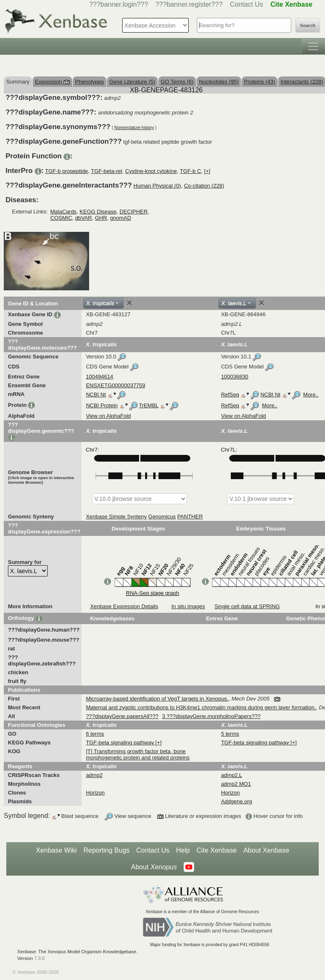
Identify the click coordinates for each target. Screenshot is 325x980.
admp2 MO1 (236, 784)
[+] (207, 171)
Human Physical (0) (157, 186)
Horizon (95, 793)
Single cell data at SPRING (247, 606)
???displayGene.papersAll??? (122, 716)
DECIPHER (134, 212)
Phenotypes (90, 82)
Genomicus (162, 517)
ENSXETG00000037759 (115, 385)
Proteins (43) (259, 82)
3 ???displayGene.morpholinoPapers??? (211, 716)
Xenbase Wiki (56, 850)
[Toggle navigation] (313, 46)
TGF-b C (191, 171)
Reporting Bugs (107, 850)
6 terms (95, 734)
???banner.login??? (119, 4)
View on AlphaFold (108, 416)
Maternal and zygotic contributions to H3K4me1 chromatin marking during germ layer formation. (201, 707)
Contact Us (247, 4)
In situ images (188, 606)
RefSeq (230, 395)
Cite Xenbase (217, 850)
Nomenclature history (134, 128)
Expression (52, 82)
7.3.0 (40, 958)
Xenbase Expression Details (124, 606)
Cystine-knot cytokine (151, 171)
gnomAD (121, 218)
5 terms (230, 734)
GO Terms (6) (177, 82)
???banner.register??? (189, 4)
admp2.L (232, 775)
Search (308, 25)
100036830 (234, 377)
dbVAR (84, 218)
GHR (101, 218)
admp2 (94, 775)
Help (183, 850)
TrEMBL (149, 405)
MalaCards (63, 212)
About (154, 867)
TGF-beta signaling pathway (120, 743)
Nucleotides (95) (219, 82)
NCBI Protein (102, 405)
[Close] (129, 303)
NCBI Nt (96, 395)
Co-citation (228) (204, 186)
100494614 (99, 377)
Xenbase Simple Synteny (116, 517)
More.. (311, 395)
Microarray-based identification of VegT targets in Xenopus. (157, 699)
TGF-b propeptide (67, 171)
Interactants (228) (302, 82)
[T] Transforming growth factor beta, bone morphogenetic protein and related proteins (138, 754)
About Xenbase (266, 850)
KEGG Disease (98, 212)
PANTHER (190, 517)
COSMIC (61, 218)
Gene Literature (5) (132, 82)
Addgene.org (236, 801)
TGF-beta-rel (107, 171)
